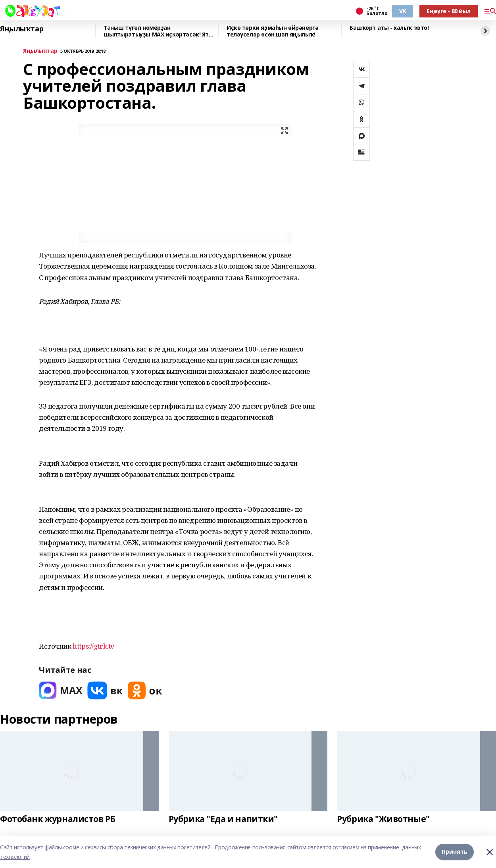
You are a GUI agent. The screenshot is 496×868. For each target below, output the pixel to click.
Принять (455, 852)
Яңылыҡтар (22, 29)
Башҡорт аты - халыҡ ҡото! (389, 28)
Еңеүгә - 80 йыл (449, 11)
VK (403, 11)
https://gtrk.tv (93, 646)
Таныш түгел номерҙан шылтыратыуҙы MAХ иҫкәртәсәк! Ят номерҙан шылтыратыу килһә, (156, 31)
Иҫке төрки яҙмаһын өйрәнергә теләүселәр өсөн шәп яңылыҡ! (272, 31)
